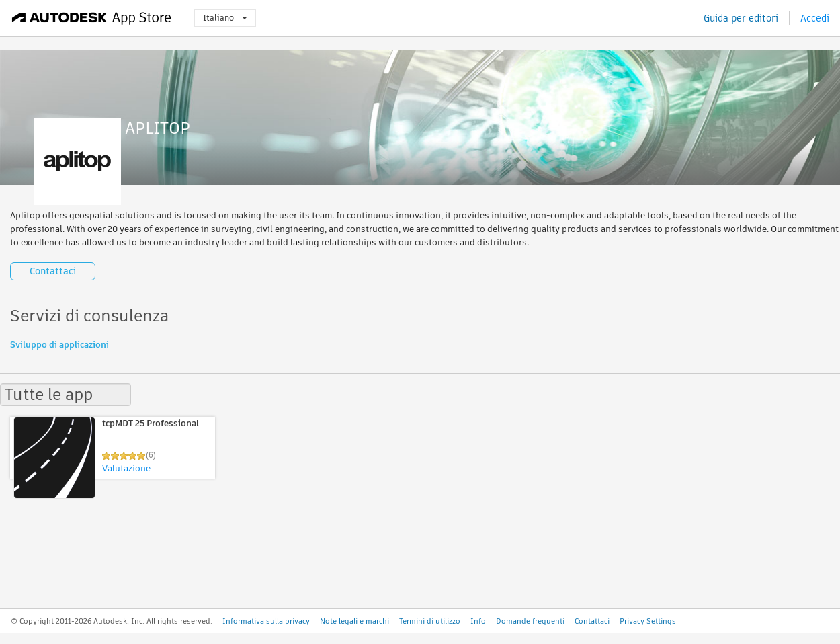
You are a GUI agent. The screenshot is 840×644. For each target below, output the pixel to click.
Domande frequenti (530, 621)
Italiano (225, 18)
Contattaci (53, 271)
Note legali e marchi (354, 621)
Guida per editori (741, 18)
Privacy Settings (648, 621)
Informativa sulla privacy (266, 621)
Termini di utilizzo (430, 621)
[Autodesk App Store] (92, 18)
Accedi (815, 18)
